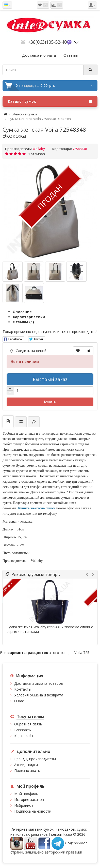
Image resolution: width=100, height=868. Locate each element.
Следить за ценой (28, 351)
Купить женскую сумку (37, 508)
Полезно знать (27, 771)
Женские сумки (25, 114)
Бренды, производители (35, 759)
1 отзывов (37, 154)
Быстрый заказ (50, 379)
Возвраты (23, 730)
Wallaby (39, 149)
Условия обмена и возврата (39, 695)
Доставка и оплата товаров (39, 683)
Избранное (24, 805)
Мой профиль (26, 794)
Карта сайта (25, 736)
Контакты (23, 689)
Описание (22, 312)
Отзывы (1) (23, 322)
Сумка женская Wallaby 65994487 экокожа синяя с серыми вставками (50, 629)
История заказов (29, 800)
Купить (50, 402)
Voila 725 (82, 653)
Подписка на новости (33, 811)
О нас (19, 701)
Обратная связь (28, 724)
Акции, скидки (26, 765)
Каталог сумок (50, 101)
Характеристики (29, 317)
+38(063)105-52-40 (47, 42)
